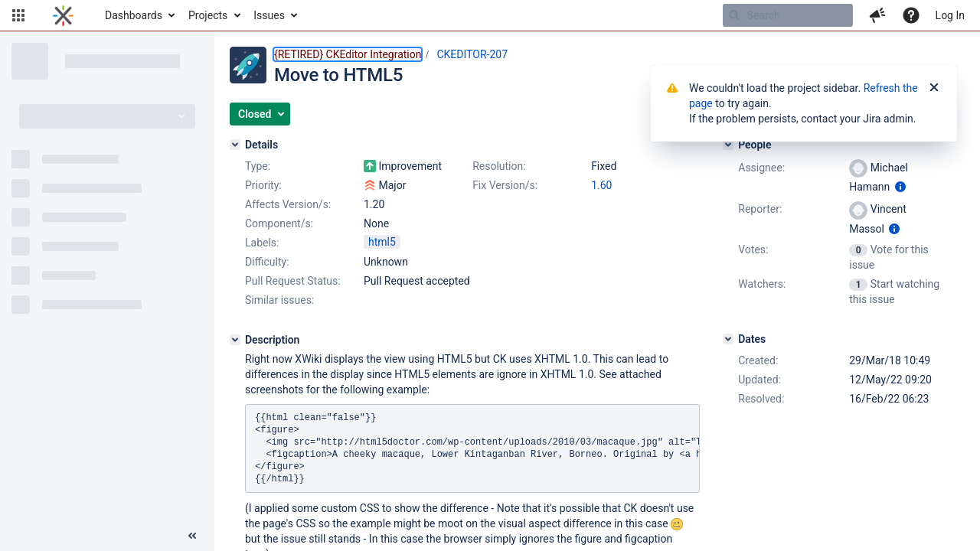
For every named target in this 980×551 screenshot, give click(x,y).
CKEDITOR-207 (472, 54)
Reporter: (760, 209)
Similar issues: (279, 300)
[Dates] (728, 339)
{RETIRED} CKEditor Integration (348, 54)
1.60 (601, 185)
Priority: (263, 185)
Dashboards (134, 15)
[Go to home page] (63, 15)
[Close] (934, 88)
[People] (728, 145)
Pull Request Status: (293, 281)
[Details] (235, 145)
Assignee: (761, 168)
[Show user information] (900, 187)
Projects (208, 15)
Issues (269, 15)
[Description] (235, 340)
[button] (18, 15)
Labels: (262, 243)
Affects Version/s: (288, 204)
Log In (950, 15)
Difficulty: (267, 262)
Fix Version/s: (505, 185)
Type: (258, 166)
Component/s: (279, 223)
